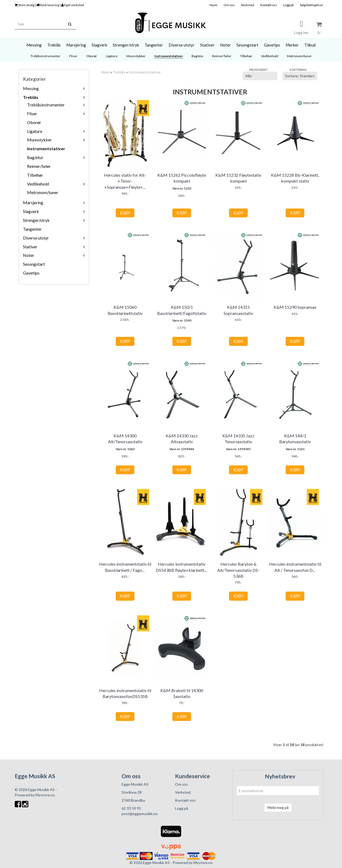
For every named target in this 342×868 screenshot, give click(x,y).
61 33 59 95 (131, 808)
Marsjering (33, 202)
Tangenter (32, 229)
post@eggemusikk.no (140, 814)
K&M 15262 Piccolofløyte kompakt (182, 178)
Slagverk (31, 211)
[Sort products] (300, 76)
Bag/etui (35, 157)
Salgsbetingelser (312, 5)
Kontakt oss (269, 5)
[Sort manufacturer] (260, 76)
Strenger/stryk (36, 220)
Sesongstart (34, 264)
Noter (29, 255)
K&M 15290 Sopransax (295, 307)
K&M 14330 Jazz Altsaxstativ (182, 439)
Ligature (35, 131)
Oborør (34, 122)
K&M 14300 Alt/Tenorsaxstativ (125, 439)
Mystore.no (45, 795)
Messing (31, 88)
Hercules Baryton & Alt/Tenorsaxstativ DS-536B (238, 570)
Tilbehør (35, 175)
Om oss (229, 5)
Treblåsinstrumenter (46, 105)
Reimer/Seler (39, 166)
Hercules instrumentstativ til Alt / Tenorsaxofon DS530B (295, 567)
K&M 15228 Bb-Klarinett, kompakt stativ (295, 178)
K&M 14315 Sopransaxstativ (238, 310)
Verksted (248, 5)
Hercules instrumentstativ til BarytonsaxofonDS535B (125, 693)
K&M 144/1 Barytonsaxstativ (295, 439)
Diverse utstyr (36, 238)
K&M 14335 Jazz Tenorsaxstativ (238, 439)
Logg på (288, 5)
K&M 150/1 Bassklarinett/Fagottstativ (182, 310)
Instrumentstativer (46, 148)
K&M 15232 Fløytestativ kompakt (238, 178)
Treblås (31, 97)
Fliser (32, 113)
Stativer (30, 247)
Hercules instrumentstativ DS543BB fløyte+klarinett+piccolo (182, 570)
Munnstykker (39, 140)
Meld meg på (278, 807)
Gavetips (31, 273)
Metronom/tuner (43, 192)
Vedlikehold (38, 184)
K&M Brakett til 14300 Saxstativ (182, 693)
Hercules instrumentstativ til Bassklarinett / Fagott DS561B (125, 570)
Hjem (213, 5)
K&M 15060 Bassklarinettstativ (125, 310)
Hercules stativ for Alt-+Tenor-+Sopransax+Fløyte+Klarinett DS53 (125, 184)
